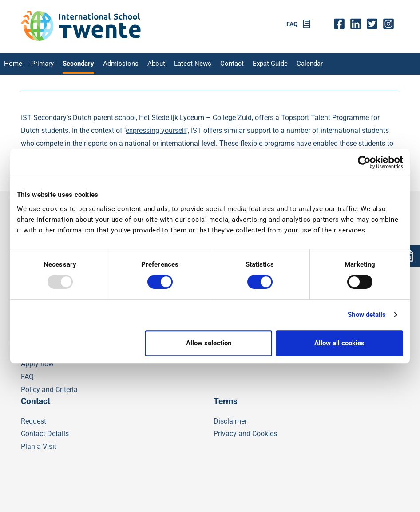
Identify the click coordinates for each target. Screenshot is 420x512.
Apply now (37, 364)
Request (34, 421)
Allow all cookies (339, 343)
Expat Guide (256, 64)
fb (341, 24)
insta (390, 24)
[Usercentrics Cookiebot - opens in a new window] (364, 162)
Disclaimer (230, 421)
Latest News (182, 64)
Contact (220, 64)
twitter (374, 24)
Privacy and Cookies (245, 434)
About (148, 64)
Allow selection (209, 343)
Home (12, 64)
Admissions (115, 64)
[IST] (81, 39)
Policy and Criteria (49, 390)
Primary (40, 64)
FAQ (292, 25)
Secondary (75, 64)
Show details (367, 315)
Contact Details (45, 434)
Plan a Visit (39, 446)
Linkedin (358, 24)
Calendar (294, 64)
